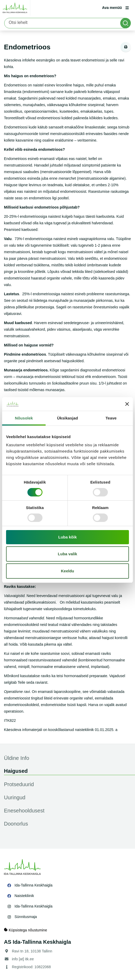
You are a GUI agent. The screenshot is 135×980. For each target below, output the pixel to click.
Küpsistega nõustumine (25, 930)
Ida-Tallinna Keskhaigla (33, 885)
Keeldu (67, 571)
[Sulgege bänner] (127, 404)
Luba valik (67, 554)
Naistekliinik (24, 896)
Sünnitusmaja (26, 917)
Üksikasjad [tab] (67, 418)
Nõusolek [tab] (24, 418)
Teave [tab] (111, 418)
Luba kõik (67, 537)
